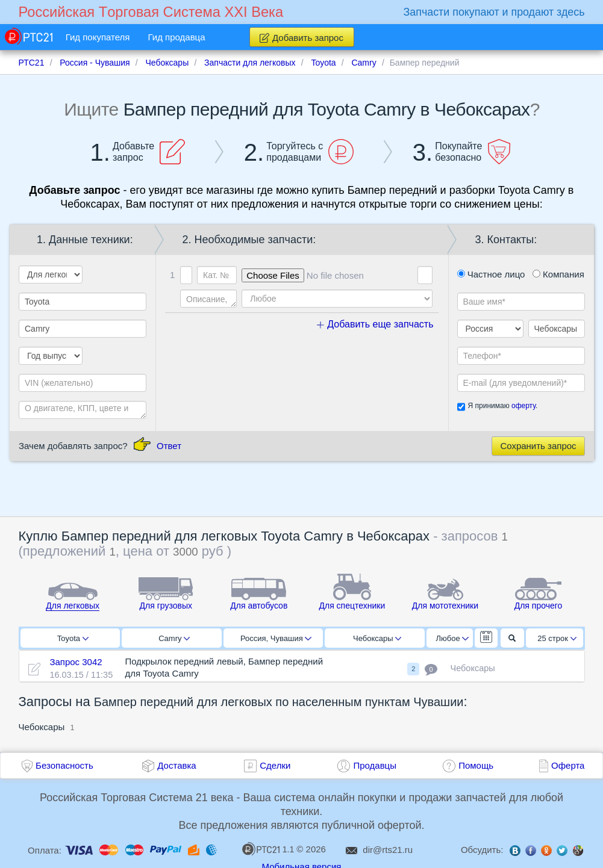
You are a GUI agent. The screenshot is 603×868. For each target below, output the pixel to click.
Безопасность (64, 765)
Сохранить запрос (538, 446)
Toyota (73, 638)
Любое (452, 638)
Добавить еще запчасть (375, 324)
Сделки (275, 765)
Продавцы (375, 765)
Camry (174, 638)
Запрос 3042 (76, 662)
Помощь (476, 765)
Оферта (568, 765)
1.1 (268, 849)
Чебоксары (377, 638)
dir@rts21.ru (388, 850)
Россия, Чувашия (276, 638)
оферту (523, 406)
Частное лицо (491, 274)
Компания (558, 274)
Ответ (169, 446)
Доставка (177, 765)
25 (557, 638)
